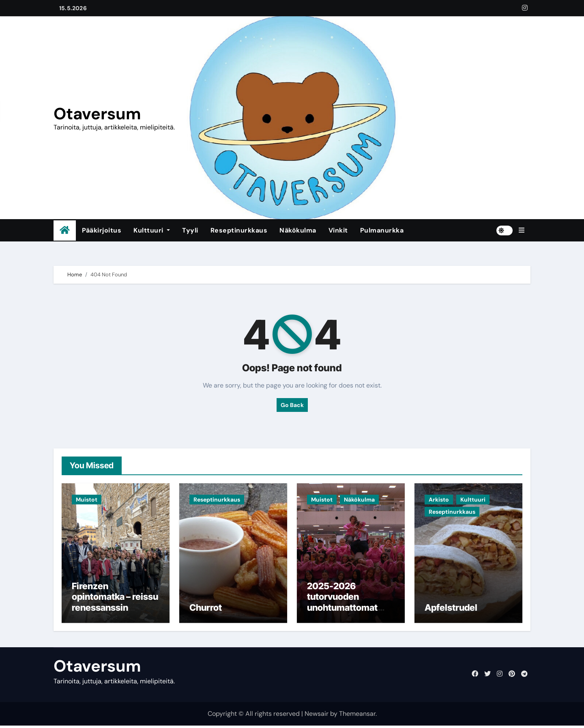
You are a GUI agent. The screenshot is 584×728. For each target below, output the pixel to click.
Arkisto (439, 500)
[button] (522, 230)
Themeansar (357, 716)
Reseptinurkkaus (239, 230)
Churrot (206, 610)
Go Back (292, 405)
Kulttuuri (152, 230)
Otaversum (97, 114)
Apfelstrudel (451, 610)
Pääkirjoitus (102, 230)
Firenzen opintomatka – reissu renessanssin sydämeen (115, 604)
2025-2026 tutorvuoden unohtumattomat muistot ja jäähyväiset (342, 610)
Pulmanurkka (382, 230)
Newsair (317, 716)
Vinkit (338, 230)
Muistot (87, 500)
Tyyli (190, 230)
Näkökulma (298, 230)
